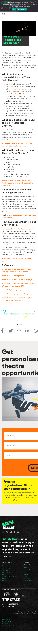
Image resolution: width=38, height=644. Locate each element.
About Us (26, 568)
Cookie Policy (6, 623)
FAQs (25, 576)
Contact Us (27, 578)
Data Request (6, 619)
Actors (25, 94)
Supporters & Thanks (27, 573)
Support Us (27, 570)
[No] (36, 6)
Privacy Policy (7, 621)
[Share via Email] (19, 331)
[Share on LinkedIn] (27, 331)
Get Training (6, 568)
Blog (4, 574)
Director (17, 91)
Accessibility (6, 617)
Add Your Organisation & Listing (10, 577)
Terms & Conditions (8, 625)
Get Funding (6, 572)
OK (14, 9)
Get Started (6, 566)
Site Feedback (28, 580)
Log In (4, 581)
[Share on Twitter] (11, 331)
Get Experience (7, 570)
